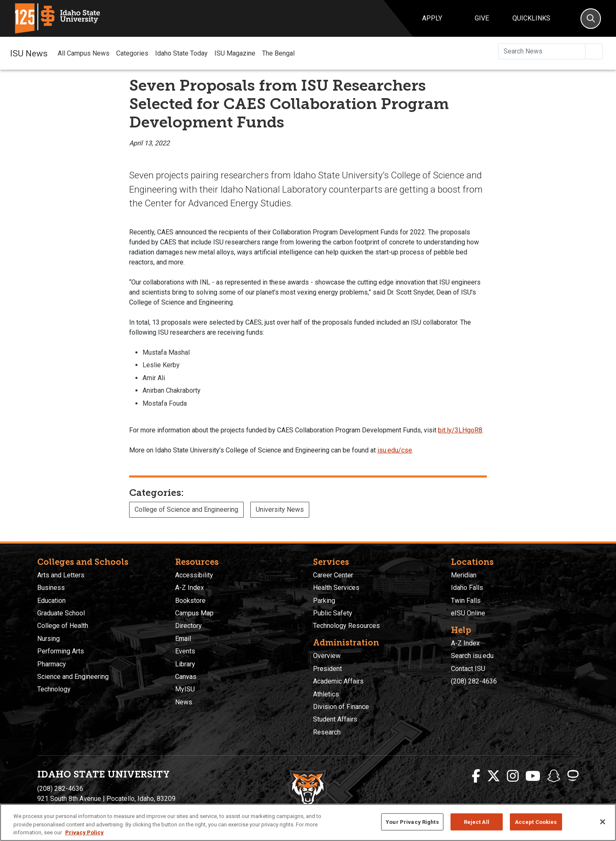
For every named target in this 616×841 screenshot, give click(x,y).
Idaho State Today (181, 53)
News (184, 702)
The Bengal (278, 53)
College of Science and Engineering (186, 509)
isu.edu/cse (395, 450)
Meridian (464, 575)
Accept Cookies (536, 822)
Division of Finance (341, 707)
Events (185, 651)
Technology (54, 689)
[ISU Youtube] (533, 776)
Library (185, 664)
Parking (324, 601)
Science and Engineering (73, 677)
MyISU (185, 689)
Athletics (326, 694)
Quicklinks (531, 18)
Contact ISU (468, 669)
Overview (327, 656)
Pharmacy (52, 664)
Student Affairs (335, 719)
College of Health (63, 626)
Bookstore (190, 601)
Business (51, 588)
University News (280, 509)
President (327, 669)
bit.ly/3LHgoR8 (460, 430)
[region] (308, 822)
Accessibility (194, 575)
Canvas (186, 677)
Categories (132, 53)
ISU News (29, 53)
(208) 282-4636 (474, 681)
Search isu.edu (472, 656)
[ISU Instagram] (513, 776)
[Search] (591, 19)
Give (482, 18)
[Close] (603, 822)
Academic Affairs (338, 681)
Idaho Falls (467, 588)
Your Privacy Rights (412, 822)
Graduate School (61, 613)
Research (327, 732)
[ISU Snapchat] (554, 776)
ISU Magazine (235, 53)
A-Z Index (190, 588)
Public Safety (333, 613)
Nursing (48, 639)
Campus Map (194, 613)
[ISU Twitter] (494, 776)
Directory (188, 626)
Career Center (333, 575)
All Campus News (84, 53)
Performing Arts (61, 651)
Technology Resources (346, 626)
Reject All (477, 822)
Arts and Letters (61, 575)
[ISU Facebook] (476, 776)
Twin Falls (466, 601)
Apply (432, 18)
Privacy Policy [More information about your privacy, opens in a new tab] (84, 832)
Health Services (336, 588)
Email (183, 639)
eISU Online (468, 613)
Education (51, 601)
